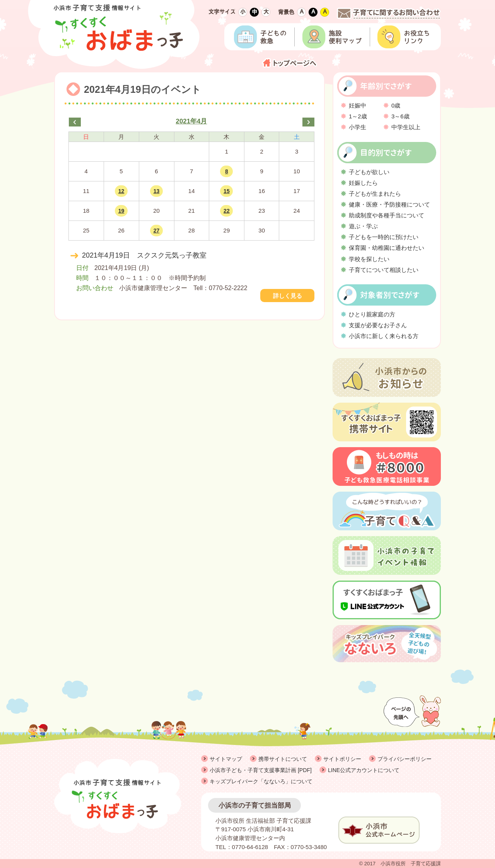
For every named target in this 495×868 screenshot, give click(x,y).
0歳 (396, 105)
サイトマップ (226, 759)
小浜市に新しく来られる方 (384, 336)
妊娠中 (358, 105)
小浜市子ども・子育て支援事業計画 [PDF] (261, 770)
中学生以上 (406, 127)
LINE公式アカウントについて (364, 770)
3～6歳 (400, 116)
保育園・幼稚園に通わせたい (387, 248)
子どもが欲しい (369, 172)
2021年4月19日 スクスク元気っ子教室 (144, 255)
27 (157, 231)
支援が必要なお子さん (378, 325)
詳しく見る (288, 296)
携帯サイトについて (283, 759)
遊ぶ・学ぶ (363, 226)
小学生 (358, 127)
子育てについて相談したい (384, 270)
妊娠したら (363, 183)
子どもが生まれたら (375, 194)
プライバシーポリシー (405, 759)
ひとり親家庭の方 (372, 314)
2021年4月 (192, 121)
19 (121, 211)
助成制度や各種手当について (387, 215)
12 (121, 191)
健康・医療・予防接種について (389, 204)
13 (157, 191)
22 (227, 211)
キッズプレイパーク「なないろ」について (261, 781)
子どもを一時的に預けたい (384, 237)
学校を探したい (369, 259)
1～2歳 (358, 116)
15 (227, 191)
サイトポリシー (342, 759)
